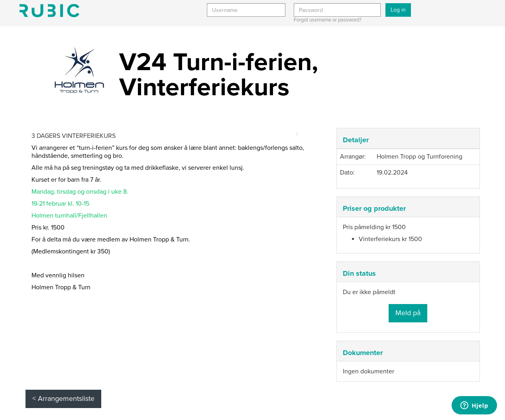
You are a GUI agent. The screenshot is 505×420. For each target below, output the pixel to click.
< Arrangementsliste (63, 398)
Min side (49, 11)
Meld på (408, 313)
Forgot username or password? (328, 20)
